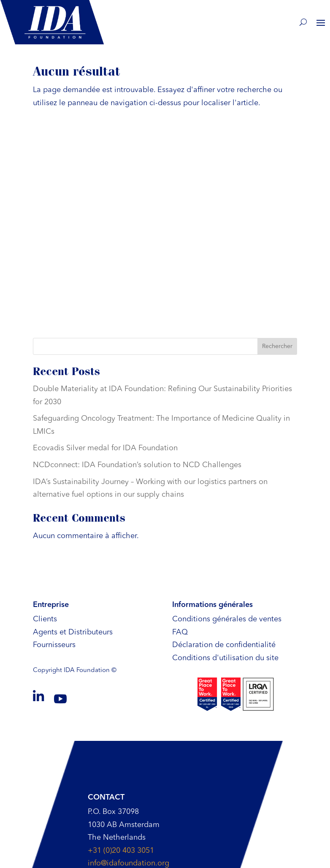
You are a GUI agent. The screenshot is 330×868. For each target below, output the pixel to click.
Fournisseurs (54, 645)
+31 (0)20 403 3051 (121, 851)
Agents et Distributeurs (73, 632)
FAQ (180, 632)
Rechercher (277, 346)
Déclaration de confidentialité (224, 645)
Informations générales (212, 605)
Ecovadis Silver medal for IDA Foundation (105, 448)
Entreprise (51, 605)
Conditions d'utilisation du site (225, 658)
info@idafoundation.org (128, 863)
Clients (45, 619)
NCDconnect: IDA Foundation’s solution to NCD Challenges (137, 465)
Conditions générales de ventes (227, 619)
